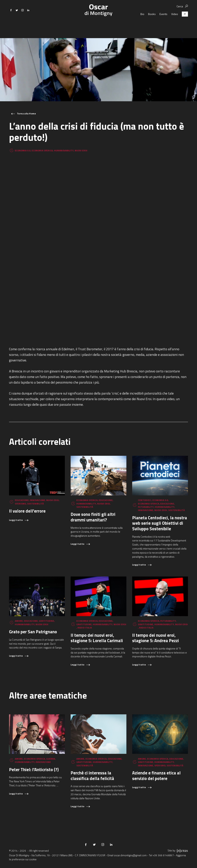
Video (175, 24)
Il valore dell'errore (27, 511)
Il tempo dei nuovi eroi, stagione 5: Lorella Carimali (97, 638)
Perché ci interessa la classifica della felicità (92, 776)
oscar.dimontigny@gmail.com (130, 855)
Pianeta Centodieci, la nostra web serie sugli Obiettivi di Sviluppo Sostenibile (160, 523)
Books (152, 24)
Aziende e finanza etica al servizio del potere (156, 776)
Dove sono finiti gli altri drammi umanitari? (93, 517)
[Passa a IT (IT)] (185, 24)
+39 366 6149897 (163, 855)
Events (163, 24)
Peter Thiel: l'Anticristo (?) (34, 770)
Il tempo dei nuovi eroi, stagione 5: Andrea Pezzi (156, 638)
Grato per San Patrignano (33, 632)
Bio (142, 24)
